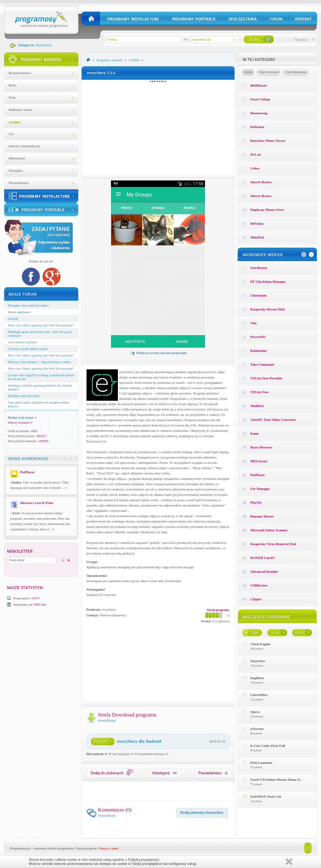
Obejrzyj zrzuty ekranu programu (158, 353)
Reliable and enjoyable (24, 396)
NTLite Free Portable (266, 378)
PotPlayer (258, 475)
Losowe (248, 72)
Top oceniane (269, 72)
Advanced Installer (265, 571)
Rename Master (262, 516)
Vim (254, 323)
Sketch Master (261, 182)
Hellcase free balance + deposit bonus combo (39, 362)
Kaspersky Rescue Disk (268, 309)
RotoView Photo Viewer (268, 141)
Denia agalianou (19, 312)
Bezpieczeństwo (20, 73)
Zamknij (289, 862)
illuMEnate (259, 85)
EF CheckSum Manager (268, 281)
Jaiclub (13, 319)
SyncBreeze (259, 268)
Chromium (259, 295)
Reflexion (258, 127)
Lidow (255, 168)
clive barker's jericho (23, 342)
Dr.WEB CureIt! (263, 558)
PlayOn (256, 502)
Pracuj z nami (109, 848)
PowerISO (258, 337)
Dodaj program (87, 848)
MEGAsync (259, 461)
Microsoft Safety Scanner (269, 530)
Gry (11, 134)
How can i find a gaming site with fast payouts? (41, 325)
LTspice (256, 599)
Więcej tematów (20, 422)
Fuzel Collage (260, 99)
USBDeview (259, 585)
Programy (109, 60)
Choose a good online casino (28, 349)
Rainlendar (259, 351)
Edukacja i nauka (21, 110)
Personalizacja (19, 183)
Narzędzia (16, 170)
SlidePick (257, 237)
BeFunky (257, 223)
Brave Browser (261, 447)
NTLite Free (260, 392)
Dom (12, 97)
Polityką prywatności (144, 860)
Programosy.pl (20, 848)
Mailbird (257, 406)
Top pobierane (296, 72)
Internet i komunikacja (24, 146)
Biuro (13, 85)
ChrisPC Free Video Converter (273, 420)
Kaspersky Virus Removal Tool (273, 544)
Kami (255, 433)
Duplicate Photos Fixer (267, 210)
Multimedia (17, 158)
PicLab (256, 154)
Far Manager (260, 489)
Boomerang (259, 113)
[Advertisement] (158, 127)
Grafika (15, 122)
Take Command (262, 364)
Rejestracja (44, 45)
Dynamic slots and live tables (29, 305)
